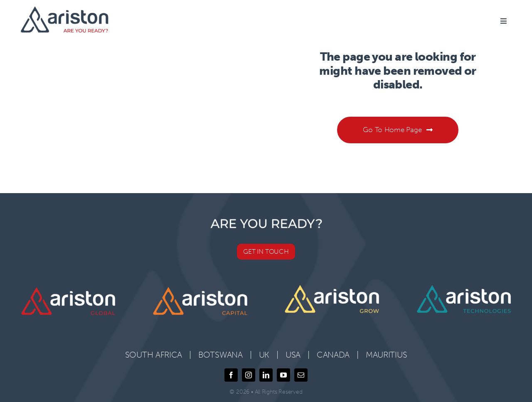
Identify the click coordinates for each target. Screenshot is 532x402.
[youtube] (283, 375)
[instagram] (249, 375)
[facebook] (231, 375)
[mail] (301, 375)
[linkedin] (266, 375)
